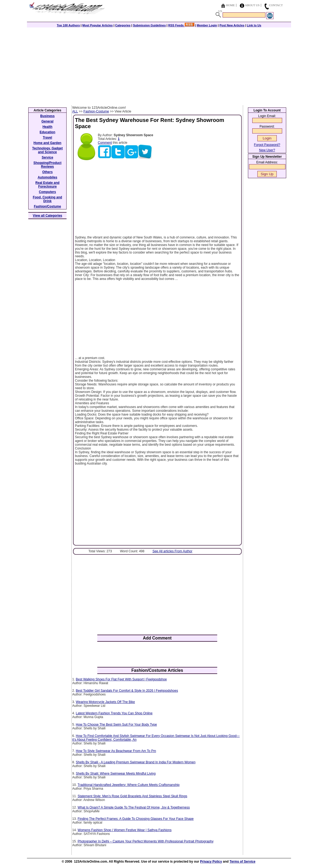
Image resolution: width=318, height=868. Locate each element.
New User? (267, 150)
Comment (105, 143)
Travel (48, 138)
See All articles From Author (172, 551)
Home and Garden (47, 143)
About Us (252, 5)
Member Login (207, 25)
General (48, 121)
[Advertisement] (159, 65)
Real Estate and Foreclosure (47, 185)
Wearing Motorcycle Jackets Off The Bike (105, 702)
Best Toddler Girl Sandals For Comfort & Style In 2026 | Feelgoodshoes (127, 691)
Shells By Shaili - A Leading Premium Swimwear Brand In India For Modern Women (136, 762)
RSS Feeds (181, 25)
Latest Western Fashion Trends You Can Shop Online (114, 713)
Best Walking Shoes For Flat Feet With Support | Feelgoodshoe (121, 679)
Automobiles (48, 177)
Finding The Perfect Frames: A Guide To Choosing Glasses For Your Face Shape (136, 819)
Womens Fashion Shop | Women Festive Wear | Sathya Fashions (125, 830)
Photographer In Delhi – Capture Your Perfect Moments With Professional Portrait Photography (146, 841)
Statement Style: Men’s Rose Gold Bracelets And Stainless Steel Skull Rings (132, 796)
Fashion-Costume (96, 111)
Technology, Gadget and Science (47, 150)
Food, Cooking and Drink (48, 199)
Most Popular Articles (97, 25)
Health (48, 127)
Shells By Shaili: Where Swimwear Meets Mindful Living (116, 774)
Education (47, 132)
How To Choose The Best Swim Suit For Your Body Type (116, 725)
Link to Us (254, 25)
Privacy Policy (211, 862)
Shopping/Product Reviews (47, 165)
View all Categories (48, 216)
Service (48, 157)
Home (230, 5)
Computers (47, 192)
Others (48, 172)
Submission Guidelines (149, 25)
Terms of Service (243, 862)
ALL (75, 111)
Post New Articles (232, 25)
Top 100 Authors (68, 25)
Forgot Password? (267, 145)
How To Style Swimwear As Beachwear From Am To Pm (116, 751)
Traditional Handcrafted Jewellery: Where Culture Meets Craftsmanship (129, 785)
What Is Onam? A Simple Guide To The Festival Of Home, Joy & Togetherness (134, 807)
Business (47, 116)
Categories (123, 25)
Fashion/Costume (48, 206)
